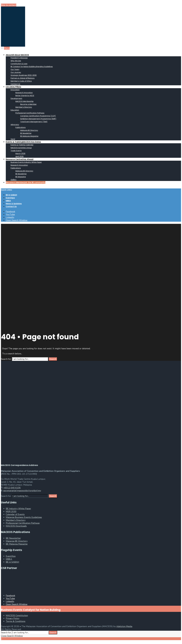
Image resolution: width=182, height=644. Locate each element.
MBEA (8, 201)
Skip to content (9, 5)
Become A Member (26, 182)
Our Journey (16, 72)
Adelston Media (124, 626)
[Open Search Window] (17, 220)
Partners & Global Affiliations (23, 78)
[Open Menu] (2, 48)
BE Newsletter (26, 133)
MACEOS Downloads (16, 526)
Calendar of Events (15, 514)
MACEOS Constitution (17, 615)
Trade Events (16, 151)
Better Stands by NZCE (25, 96)
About (17, 55)
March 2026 (20, 154)
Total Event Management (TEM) (34, 122)
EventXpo (10, 198)
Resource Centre (20, 159)
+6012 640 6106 (12, 488)
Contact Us (15, 84)
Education (15, 110)
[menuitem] (93, 69)
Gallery (14, 180)
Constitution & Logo (19, 64)
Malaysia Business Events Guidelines (24, 517)
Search (53, 359)
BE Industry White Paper (18, 509)
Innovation (15, 90)
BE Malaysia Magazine (29, 136)
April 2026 (19, 156)
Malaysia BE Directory (29, 130)
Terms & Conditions (16, 621)
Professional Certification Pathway (30, 113)
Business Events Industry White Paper (26, 162)
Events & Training (23, 142)
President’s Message (19, 58)
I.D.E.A (13, 87)
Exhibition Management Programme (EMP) (38, 119)
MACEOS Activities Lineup (21, 148)
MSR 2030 (11, 511)
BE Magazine (21, 177)
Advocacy (15, 125)
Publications (21, 127)
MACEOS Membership (24, 101)
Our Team (15, 69)
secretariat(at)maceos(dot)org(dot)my (22, 491)
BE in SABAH (11, 195)
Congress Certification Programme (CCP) (38, 116)
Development (16, 98)
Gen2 (13, 139)
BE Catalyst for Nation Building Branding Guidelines (32, 67)
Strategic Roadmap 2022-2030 (24, 75)
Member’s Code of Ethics (21, 81)
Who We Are (16, 61)
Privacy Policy (13, 618)
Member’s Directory (24, 107)
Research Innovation (24, 93)
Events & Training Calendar (22, 145)
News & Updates (14, 204)
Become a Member (28, 104)
